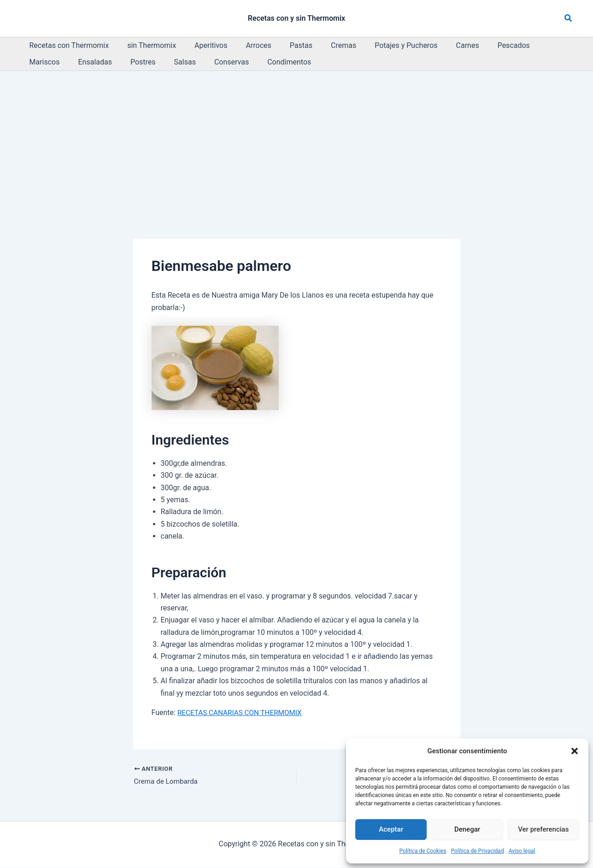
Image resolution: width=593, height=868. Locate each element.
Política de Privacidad (478, 851)
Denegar (467, 829)
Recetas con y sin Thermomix (296, 18)
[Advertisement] (297, 140)
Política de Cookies (423, 851)
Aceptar (391, 829)
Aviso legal (522, 851)
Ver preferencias (543, 829)
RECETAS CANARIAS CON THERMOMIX (242, 713)
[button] (575, 751)
